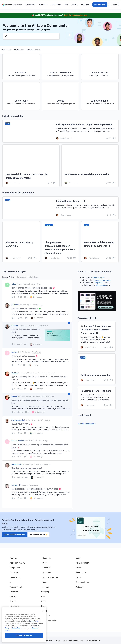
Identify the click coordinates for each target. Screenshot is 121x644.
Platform (13, 558)
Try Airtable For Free (50, 620)
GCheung (15, 325)
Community (14, 611)
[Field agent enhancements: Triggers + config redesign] (60, 131)
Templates (14, 616)
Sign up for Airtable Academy (14, 534)
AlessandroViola (18, 420)
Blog (43, 606)
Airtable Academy (83, 563)
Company (45, 592)
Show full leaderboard (87, 424)
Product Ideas (56, 4)
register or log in (98, 278)
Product (46, 563)
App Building (15, 577)
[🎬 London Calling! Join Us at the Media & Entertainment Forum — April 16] (97, 336)
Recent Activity (9, 277)
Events (66, 4)
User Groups (43, 4)
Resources (14, 592)
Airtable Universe (16, 620)
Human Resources (50, 577)
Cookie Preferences (93, 640)
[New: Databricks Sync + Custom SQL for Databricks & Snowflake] (31, 166)
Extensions (14, 572)
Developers (14, 606)
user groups (98, 283)
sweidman (15, 305)
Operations (47, 572)
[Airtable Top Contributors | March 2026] (21, 242)
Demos (79, 577)
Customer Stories (83, 582)
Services (13, 601)
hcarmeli (15, 352)
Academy (75, 4)
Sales (45, 582)
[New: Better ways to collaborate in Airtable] (90, 166)
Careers (44, 601)
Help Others (33, 277)
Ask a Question (101, 285)
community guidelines (102, 280)
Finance (46, 587)
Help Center (85, 4)
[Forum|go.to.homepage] (12, 4)
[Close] (43, 626)
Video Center (81, 572)
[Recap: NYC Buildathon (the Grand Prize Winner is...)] (100, 242)
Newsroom (46, 616)
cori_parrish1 (16, 485)
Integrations (15, 568)
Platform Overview (17, 563)
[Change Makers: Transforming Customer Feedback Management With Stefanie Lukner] (60, 242)
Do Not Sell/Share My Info (73, 640)
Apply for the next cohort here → (77, 15)
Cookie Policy (33, 637)
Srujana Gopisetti (18, 441)
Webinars (80, 587)
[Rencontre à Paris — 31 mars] (97, 398)
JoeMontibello (17, 464)
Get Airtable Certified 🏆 (39, 534)
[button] (100, 4)
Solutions (47, 558)
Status (44, 611)
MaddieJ (15, 373)
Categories (22, 277)
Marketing (47, 568)
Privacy (49, 640)
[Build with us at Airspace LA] (60, 208)
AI (10, 582)
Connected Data (16, 587)
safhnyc (14, 284)
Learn (78, 558)
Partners (13, 596)
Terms (58, 640)
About (44, 596)
